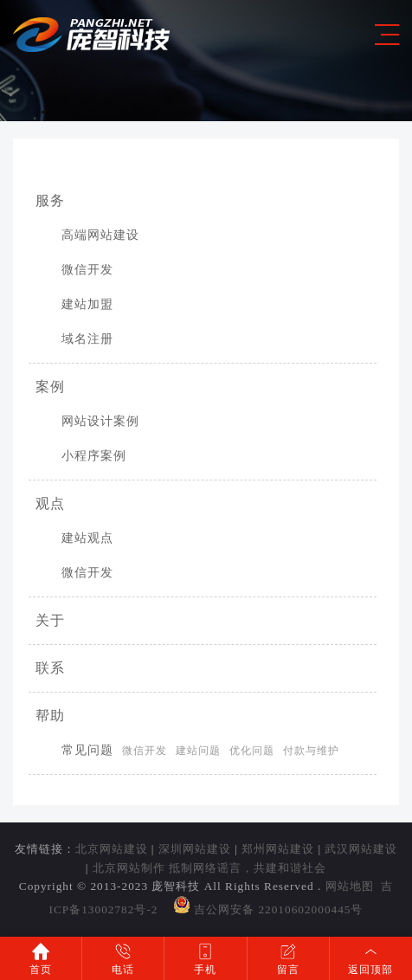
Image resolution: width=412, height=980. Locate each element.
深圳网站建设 (195, 849)
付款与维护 (311, 751)
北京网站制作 (129, 868)
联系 (50, 668)
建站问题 (198, 751)
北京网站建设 (112, 849)
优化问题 (252, 751)
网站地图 (350, 886)
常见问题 (74, 750)
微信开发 (74, 270)
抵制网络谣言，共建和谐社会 (248, 868)
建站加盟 (74, 304)
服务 (50, 200)
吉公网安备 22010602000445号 (268, 909)
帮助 (50, 716)
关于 (50, 620)
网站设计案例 (87, 421)
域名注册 (74, 339)
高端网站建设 (87, 235)
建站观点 (74, 538)
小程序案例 (81, 456)
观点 (50, 503)
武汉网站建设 (361, 849)
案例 (50, 387)
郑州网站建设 (278, 849)
